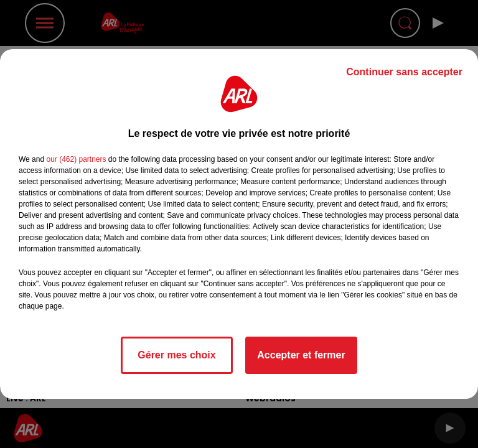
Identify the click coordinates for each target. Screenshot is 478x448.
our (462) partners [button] (76, 159)
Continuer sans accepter (404, 72)
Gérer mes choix (176, 355)
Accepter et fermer (301, 355)
